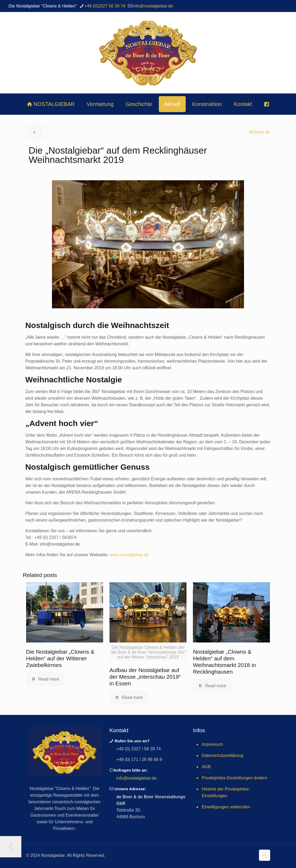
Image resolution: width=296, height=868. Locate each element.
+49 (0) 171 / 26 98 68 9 (139, 759)
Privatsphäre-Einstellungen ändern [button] (234, 778)
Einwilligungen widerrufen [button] (226, 807)
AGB (206, 767)
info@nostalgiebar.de (137, 778)
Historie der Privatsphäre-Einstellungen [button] (226, 792)
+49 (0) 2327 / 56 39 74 (139, 749)
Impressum (212, 744)
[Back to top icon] (265, 855)
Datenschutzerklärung (222, 756)
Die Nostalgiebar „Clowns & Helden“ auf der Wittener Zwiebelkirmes (60, 658)
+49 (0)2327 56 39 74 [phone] (105, 6)
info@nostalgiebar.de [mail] (153, 6)
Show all (259, 132)
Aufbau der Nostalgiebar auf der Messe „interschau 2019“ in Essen (145, 677)
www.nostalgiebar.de (129, 555)
